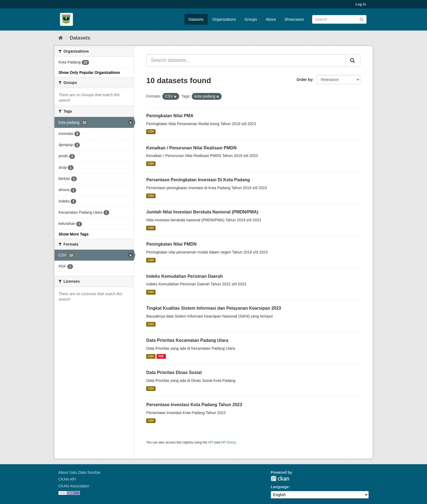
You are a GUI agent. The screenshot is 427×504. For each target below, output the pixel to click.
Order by (304, 80)
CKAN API (67, 479)
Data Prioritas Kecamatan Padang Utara (187, 340)
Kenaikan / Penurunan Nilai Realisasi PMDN (191, 148)
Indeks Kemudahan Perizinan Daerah (184, 276)
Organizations (224, 19)
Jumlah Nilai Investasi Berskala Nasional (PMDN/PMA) (202, 212)
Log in (361, 4)
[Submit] (362, 19)
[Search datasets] (339, 19)
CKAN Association (74, 486)
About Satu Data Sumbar (80, 472)
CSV (151, 132)
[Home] (61, 38)
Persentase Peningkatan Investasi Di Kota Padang (198, 180)
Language (280, 487)
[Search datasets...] (246, 61)
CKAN (280, 479)
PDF (161, 356)
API (210, 442)
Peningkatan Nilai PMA (170, 116)
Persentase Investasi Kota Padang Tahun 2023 (194, 405)
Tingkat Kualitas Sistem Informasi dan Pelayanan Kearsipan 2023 (214, 308)
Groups (251, 19)
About (271, 19)
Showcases (294, 19)
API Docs (228, 442)
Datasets (196, 19)
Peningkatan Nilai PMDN (171, 244)
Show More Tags (74, 234)
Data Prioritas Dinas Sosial (174, 372)
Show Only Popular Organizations (89, 73)
